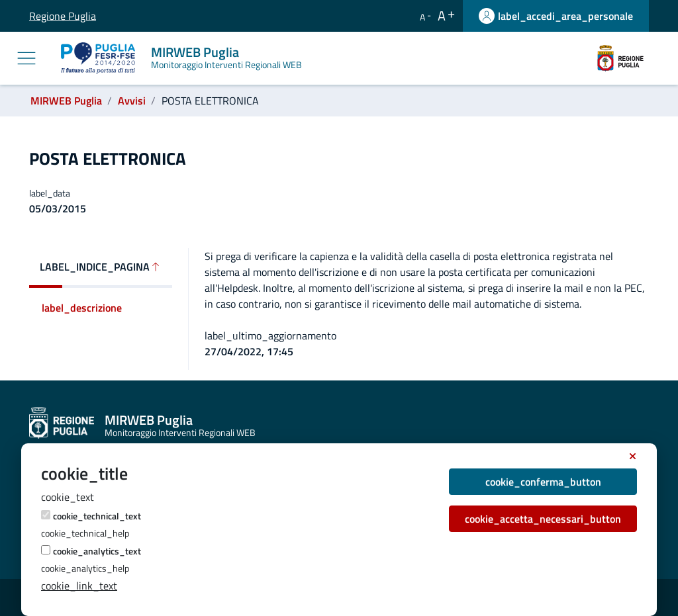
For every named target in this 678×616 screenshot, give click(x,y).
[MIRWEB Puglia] (184, 58)
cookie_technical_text (97, 516)
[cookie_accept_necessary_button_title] (633, 457)
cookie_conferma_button (543, 482)
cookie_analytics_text (97, 551)
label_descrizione (82, 308)
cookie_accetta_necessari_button (543, 519)
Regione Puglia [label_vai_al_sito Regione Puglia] (39, 16)
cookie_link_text (79, 586)
